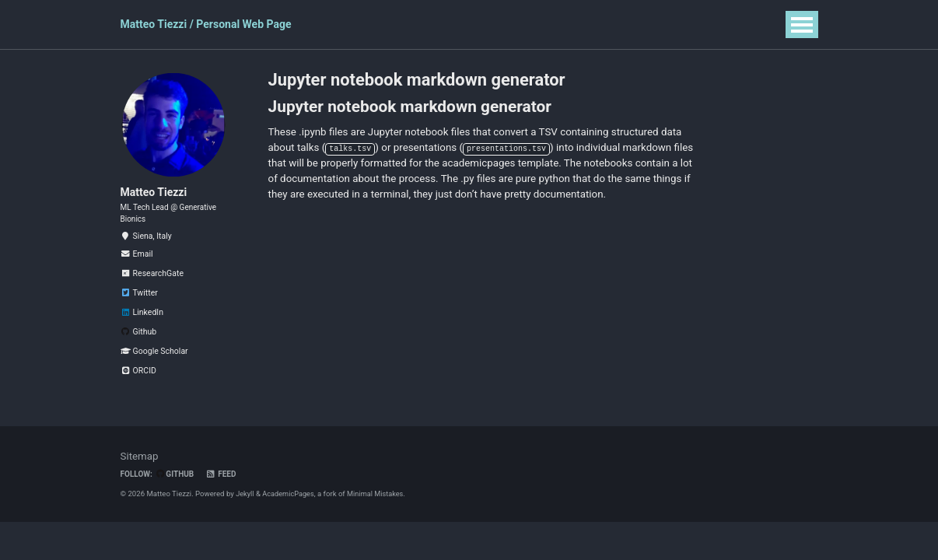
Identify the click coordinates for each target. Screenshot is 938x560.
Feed (224, 490)
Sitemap (140, 472)
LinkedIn (142, 329)
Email (137, 270)
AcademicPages (290, 510)
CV (611, 24)
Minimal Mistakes (380, 510)
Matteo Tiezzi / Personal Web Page (206, 24)
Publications (365, 24)
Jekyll (245, 510)
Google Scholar (154, 367)
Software (486, 24)
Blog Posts (555, 24)
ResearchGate (152, 290)
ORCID (138, 387)
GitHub (177, 490)
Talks (430, 24)
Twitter (139, 309)
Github (139, 348)
